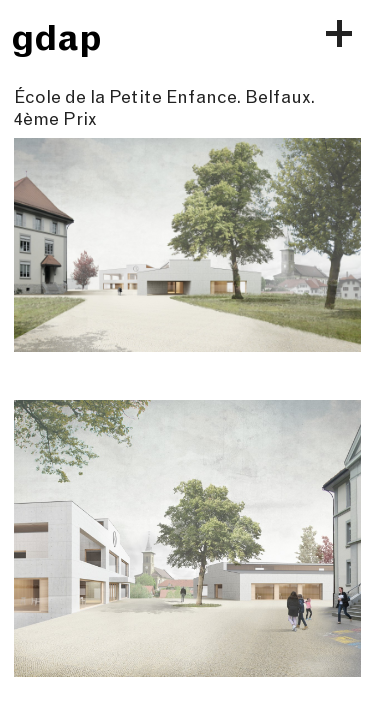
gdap (56, 37)
